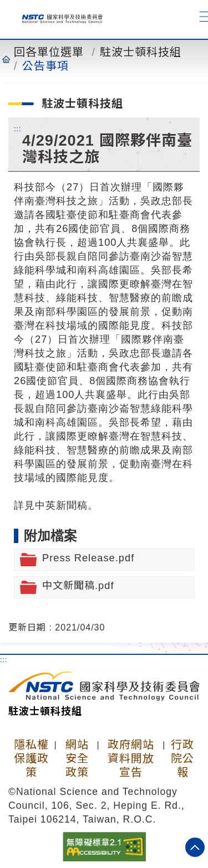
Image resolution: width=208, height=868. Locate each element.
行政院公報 (182, 758)
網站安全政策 (77, 758)
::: (18, 128)
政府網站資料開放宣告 (131, 758)
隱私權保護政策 (31, 758)
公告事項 (45, 66)
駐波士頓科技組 (141, 52)
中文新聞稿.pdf (78, 585)
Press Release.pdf (88, 558)
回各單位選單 (49, 52)
